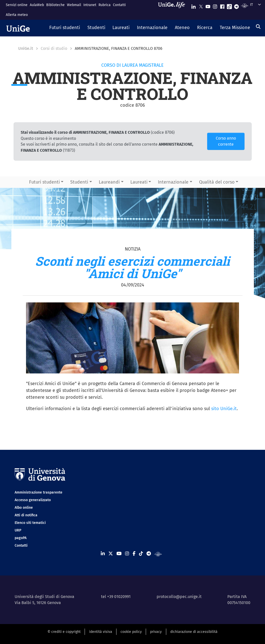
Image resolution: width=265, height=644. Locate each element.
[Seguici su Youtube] (208, 5)
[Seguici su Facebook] (222, 5)
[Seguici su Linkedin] (194, 5)
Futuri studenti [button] (44, 182)
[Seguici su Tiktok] (229, 5)
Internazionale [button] (173, 182)
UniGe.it (26, 48)
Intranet (90, 5)
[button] (65, 28)
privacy (156, 632)
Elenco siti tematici (30, 523)
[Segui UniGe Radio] (245, 5)
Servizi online (17, 5)
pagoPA (21, 538)
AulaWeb (37, 5)
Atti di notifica (26, 515)
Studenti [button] (79, 182)
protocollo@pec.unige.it (179, 597)
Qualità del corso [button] (217, 182)
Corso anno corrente (226, 141)
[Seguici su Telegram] (236, 5)
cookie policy (131, 632)
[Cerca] (258, 27)
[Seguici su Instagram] (215, 5)
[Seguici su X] (201, 5)
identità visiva (101, 632)
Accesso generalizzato (33, 500)
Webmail (74, 5)
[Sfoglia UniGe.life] (173, 10)
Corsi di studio (54, 48)
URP (18, 530)
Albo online (24, 508)
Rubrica (105, 5)
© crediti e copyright (64, 632)
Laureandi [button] (109, 182)
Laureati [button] (139, 182)
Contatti (119, 5)
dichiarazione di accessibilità (194, 632)
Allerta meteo (17, 15)
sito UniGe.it (224, 409)
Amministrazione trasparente (39, 492)
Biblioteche (55, 5)
